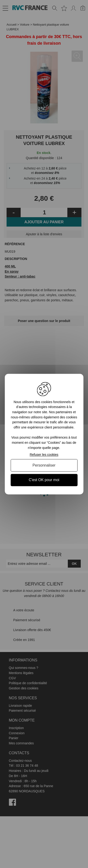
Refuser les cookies (44, 455)
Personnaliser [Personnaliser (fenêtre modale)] (44, 465)
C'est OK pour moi (44, 480)
